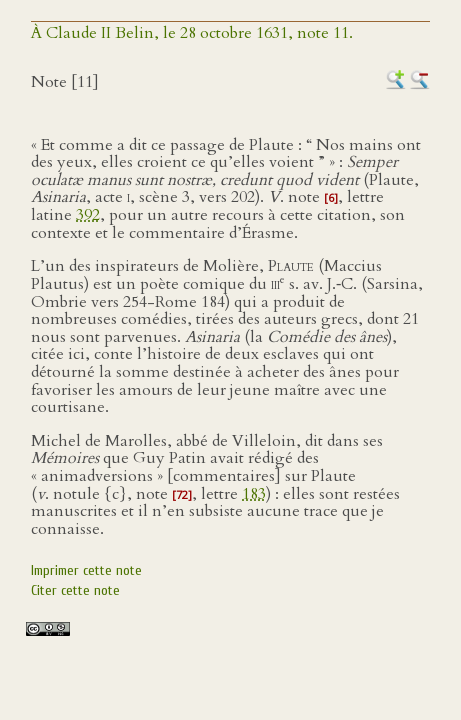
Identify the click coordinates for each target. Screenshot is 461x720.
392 (88, 215)
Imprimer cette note (86, 570)
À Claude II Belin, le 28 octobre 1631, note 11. (192, 33)
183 (254, 494)
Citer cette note (75, 590)
